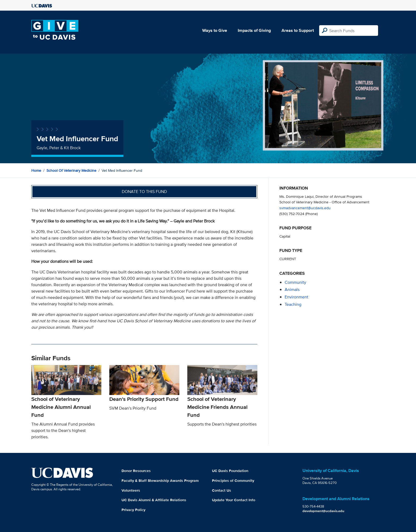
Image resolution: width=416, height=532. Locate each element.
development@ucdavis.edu (323, 511)
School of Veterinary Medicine (71, 170)
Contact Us (222, 490)
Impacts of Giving (254, 30)
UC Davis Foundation (230, 471)
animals (292, 289)
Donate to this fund (144, 192)
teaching (293, 304)
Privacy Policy (133, 510)
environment (296, 297)
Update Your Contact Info (234, 500)
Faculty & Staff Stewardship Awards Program (160, 480)
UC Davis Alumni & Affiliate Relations (154, 500)
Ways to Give (215, 30)
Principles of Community (233, 480)
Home (36, 170)
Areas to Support (298, 30)
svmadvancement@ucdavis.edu (305, 208)
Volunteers (131, 490)
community (295, 282)
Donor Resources (136, 471)
